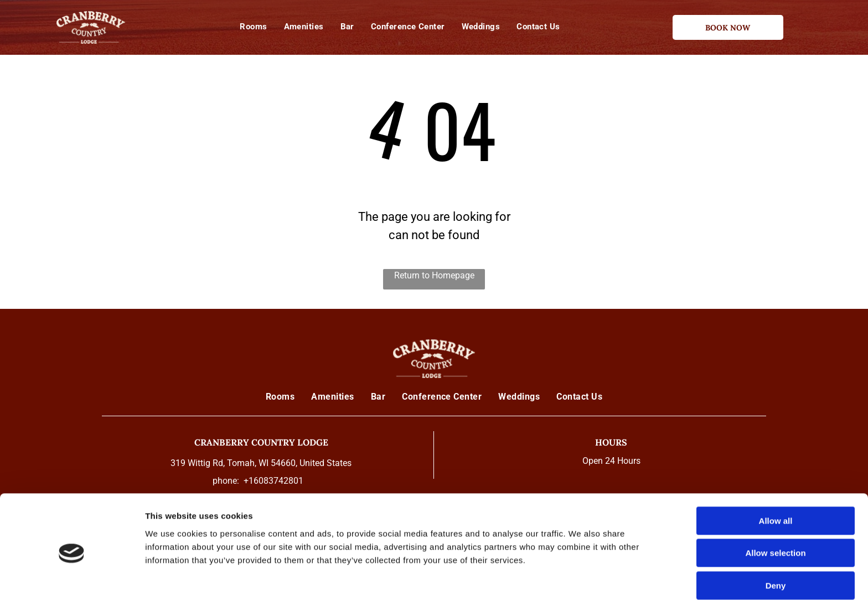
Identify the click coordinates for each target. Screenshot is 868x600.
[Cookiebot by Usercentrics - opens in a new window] (72, 578)
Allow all (776, 474)
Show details (581, 578)
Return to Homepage (434, 275)
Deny (776, 538)
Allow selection (775, 506)
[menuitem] (253, 27)
